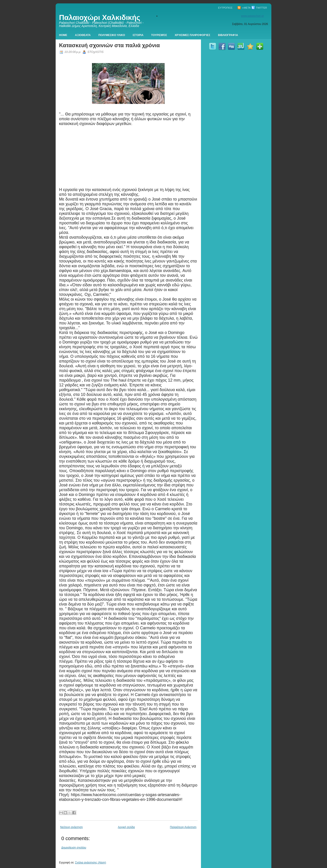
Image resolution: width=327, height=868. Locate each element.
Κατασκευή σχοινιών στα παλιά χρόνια (109, 45)
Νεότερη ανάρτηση (71, 827)
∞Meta (244, 8)
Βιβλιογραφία (228, 35)
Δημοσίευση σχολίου (74, 848)
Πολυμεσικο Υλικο (112, 35)
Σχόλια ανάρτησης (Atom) (91, 863)
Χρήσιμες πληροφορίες (192, 35)
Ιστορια (138, 35)
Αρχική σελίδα (126, 827)
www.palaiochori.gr (252, 16)
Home (63, 35)
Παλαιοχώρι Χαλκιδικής (100, 17)
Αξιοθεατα (83, 35)
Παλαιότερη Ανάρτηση (183, 827)
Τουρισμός (159, 35)
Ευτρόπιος (225, 8)
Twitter (259, 8)
